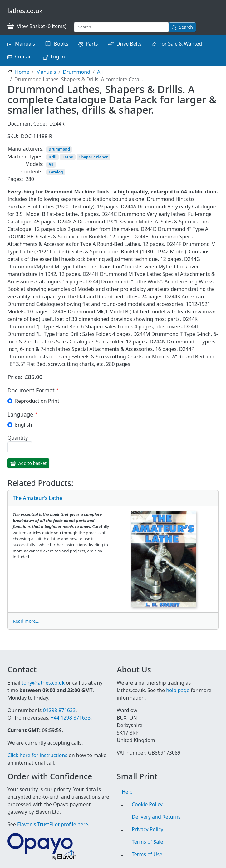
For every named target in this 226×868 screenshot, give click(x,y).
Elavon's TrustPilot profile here (53, 824)
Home (22, 72)
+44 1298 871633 (71, 710)
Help (127, 792)
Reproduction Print (37, 401)
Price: (15, 377)
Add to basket (33, 463)
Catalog (56, 172)
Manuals (25, 44)
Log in (58, 57)
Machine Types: (26, 157)
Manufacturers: (26, 149)
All (100, 72)
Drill (53, 157)
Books (61, 44)
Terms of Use (147, 854)
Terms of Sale (147, 842)
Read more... (26, 621)
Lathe (68, 157)
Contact (24, 57)
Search (186, 27)
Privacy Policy (147, 829)
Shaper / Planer (93, 157)
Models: (34, 164)
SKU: (13, 136)
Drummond (76, 72)
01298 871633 (59, 703)
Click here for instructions (37, 755)
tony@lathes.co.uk (43, 675)
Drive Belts (129, 44)
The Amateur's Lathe (37, 498)
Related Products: (40, 483)
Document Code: (27, 124)
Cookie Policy (147, 804)
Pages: (15, 179)
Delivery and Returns (156, 817)
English (23, 425)
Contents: (32, 172)
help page (178, 683)
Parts (92, 44)
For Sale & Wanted (180, 44)
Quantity (18, 438)
